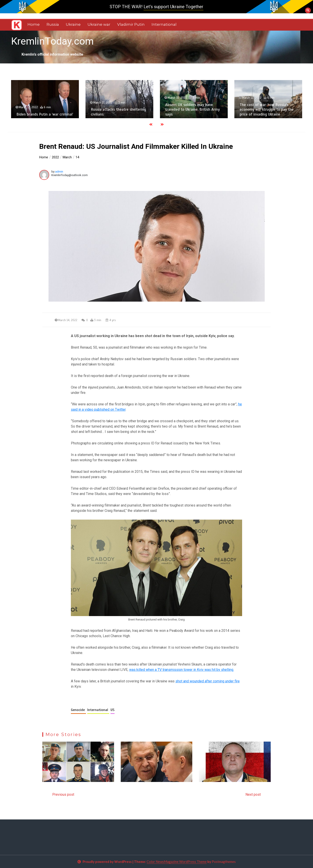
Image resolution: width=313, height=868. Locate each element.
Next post (253, 794)
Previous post (63, 794)
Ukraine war (99, 24)
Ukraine (73, 24)
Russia (53, 24)
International (164, 24)
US (113, 710)
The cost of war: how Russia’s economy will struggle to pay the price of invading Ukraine (267, 110)
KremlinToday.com (52, 41)
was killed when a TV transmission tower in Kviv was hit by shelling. (182, 670)
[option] (45, 99)
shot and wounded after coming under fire (208, 681)
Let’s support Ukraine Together (173, 7)
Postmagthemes (224, 862)
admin (59, 172)
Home (34, 24)
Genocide (78, 710)
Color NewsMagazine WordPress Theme (177, 862)
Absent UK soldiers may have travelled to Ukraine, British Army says (192, 110)
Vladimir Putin (131, 24)
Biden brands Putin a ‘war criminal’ (45, 114)
